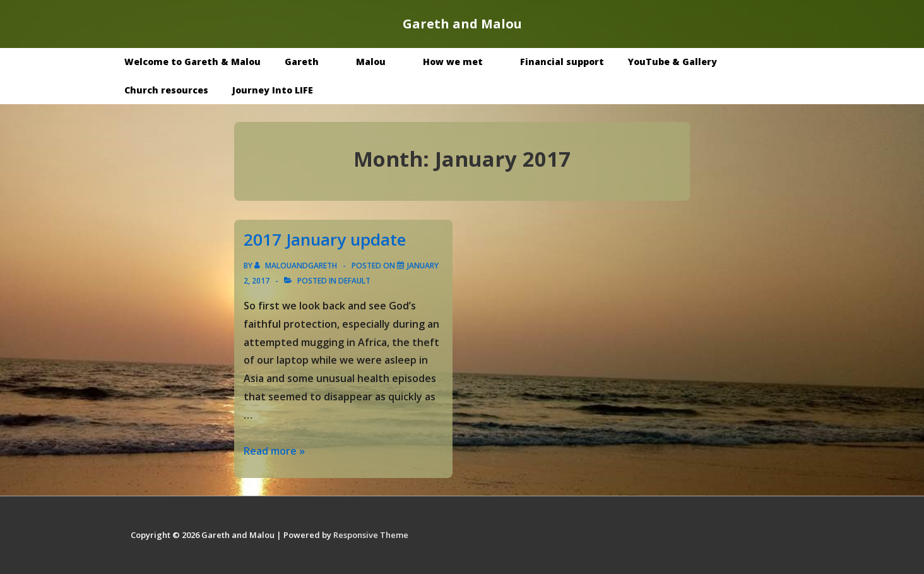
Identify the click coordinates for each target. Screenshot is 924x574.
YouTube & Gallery (682, 62)
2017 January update (325, 239)
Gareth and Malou (462, 24)
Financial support (562, 62)
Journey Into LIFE (273, 90)
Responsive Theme (371, 535)
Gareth (311, 62)
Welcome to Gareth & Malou (192, 62)
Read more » (274, 451)
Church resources (166, 90)
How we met (462, 62)
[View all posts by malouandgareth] (297, 266)
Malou (380, 62)
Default (354, 281)
